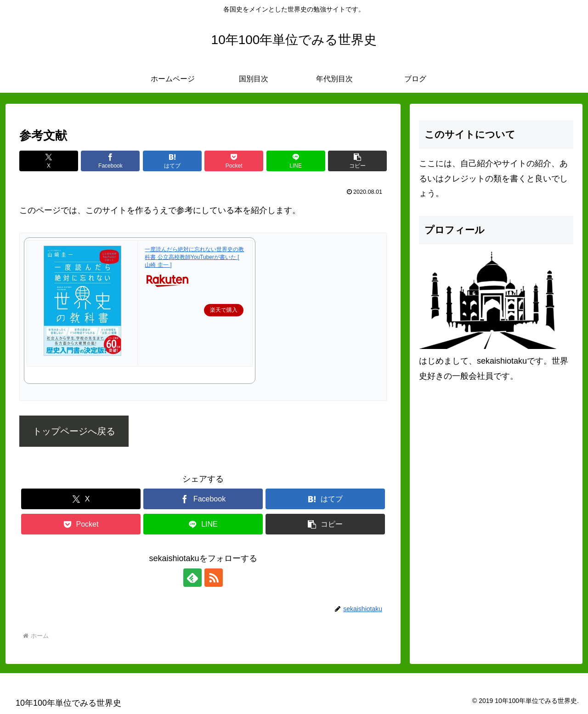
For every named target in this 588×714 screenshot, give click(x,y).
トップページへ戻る (74, 431)
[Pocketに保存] (234, 161)
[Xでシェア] (49, 161)
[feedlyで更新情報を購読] (192, 578)
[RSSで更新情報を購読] (214, 578)
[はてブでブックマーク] (172, 161)
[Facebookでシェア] (110, 161)
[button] (357, 161)
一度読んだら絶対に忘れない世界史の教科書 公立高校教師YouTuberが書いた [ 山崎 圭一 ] (194, 257)
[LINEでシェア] (296, 161)
